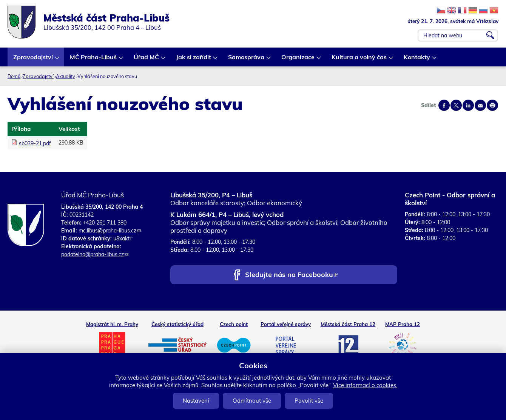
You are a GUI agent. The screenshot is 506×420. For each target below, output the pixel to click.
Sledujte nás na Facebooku (291, 275)
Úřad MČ (147, 60)
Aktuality (66, 76)
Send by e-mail (480, 105)
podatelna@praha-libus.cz (95, 254)
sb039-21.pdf (35, 143)
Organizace (298, 60)
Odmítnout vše (252, 401)
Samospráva (247, 60)
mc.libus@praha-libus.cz (110, 231)
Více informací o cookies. (365, 385)
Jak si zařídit (194, 60)
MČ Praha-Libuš (94, 60)
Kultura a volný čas (359, 60)
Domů (14, 76)
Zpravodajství (33, 60)
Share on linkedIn (468, 105)
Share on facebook (444, 105)
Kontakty (417, 60)
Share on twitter (456, 105)
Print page (492, 105)
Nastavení (196, 401)
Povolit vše (309, 401)
